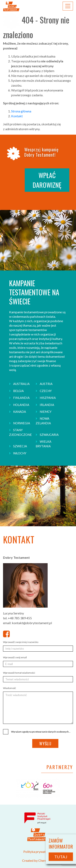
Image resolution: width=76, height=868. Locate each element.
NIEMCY (46, 412)
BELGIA (18, 391)
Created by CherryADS (38, 860)
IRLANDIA (47, 405)
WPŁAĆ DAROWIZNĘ (47, 180)
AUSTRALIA (21, 384)
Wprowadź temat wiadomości (19, 673)
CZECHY (46, 391)
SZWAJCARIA (49, 435)
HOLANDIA (21, 405)
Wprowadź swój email (15, 657)
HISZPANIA (48, 398)
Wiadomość (10, 688)
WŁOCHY (20, 453)
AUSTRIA (46, 384)
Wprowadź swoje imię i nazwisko (21, 642)
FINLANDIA (21, 398)
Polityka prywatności (38, 852)
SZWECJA (20, 446)
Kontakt (17, 116)
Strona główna (21, 111)
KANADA (20, 412)
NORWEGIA (22, 423)
